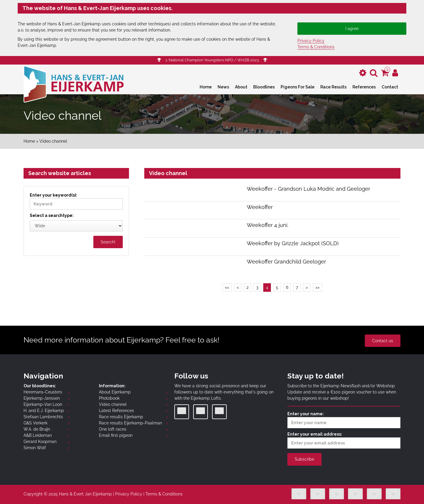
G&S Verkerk (35, 423)
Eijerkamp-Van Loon (43, 404)
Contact (390, 87)
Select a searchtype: (52, 215)
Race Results (333, 87)
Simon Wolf (35, 448)
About (241, 87)
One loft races (113, 429)
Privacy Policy (311, 41)
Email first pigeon (116, 435)
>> (317, 287)
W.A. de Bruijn (37, 429)
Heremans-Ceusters (43, 392)
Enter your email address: (344, 440)
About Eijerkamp (115, 392)
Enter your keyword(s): (76, 201)
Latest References (116, 411)
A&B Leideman (38, 435)
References (364, 87)
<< (227, 287)
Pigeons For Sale (298, 87)
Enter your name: (344, 420)
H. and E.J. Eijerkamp (44, 411)
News (223, 87)
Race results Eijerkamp (121, 417)
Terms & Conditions (316, 47)
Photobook (109, 398)
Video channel (113, 404)
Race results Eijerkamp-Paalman (130, 423)
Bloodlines (264, 87)
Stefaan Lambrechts (43, 417)
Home (206, 87)
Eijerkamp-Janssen (42, 398)
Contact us (383, 341)
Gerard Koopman (40, 442)
